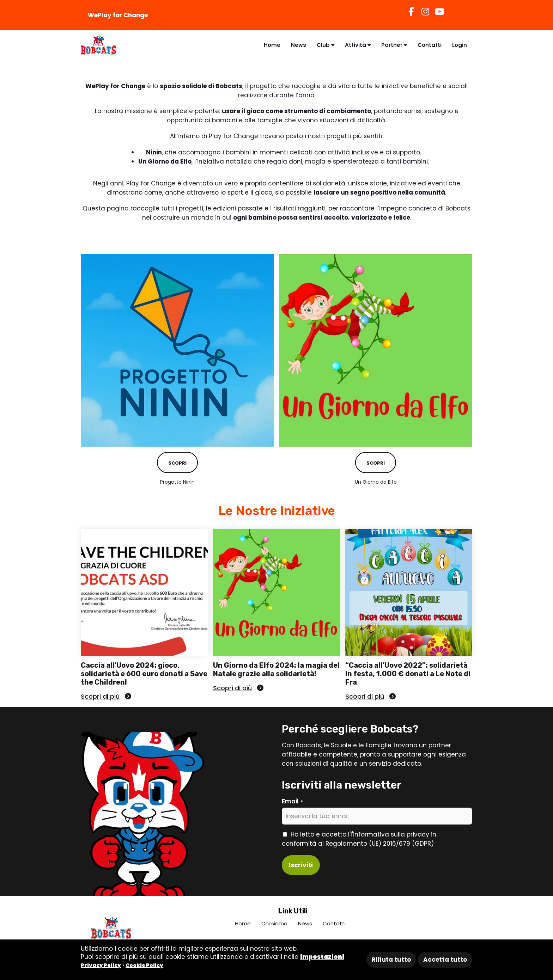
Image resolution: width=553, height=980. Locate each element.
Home (272, 45)
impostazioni (322, 957)
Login (460, 45)
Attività (358, 45)
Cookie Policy (144, 965)
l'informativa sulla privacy (390, 834)
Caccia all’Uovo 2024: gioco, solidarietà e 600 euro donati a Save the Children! (144, 674)
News (299, 45)
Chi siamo (274, 923)
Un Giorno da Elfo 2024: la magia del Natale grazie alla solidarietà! (276, 669)
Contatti (430, 45)
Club (326, 45)
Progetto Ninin (177, 482)
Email (292, 801)
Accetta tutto (445, 960)
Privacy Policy (101, 965)
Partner (394, 45)
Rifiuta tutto (391, 960)
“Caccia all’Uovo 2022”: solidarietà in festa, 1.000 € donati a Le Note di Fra (408, 674)
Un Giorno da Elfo (376, 482)
